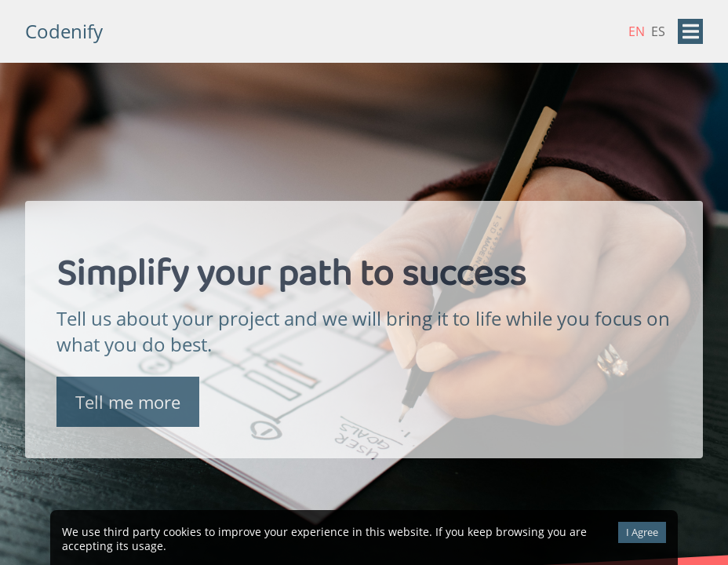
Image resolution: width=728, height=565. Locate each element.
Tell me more (128, 403)
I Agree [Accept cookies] (642, 532)
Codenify (64, 31)
